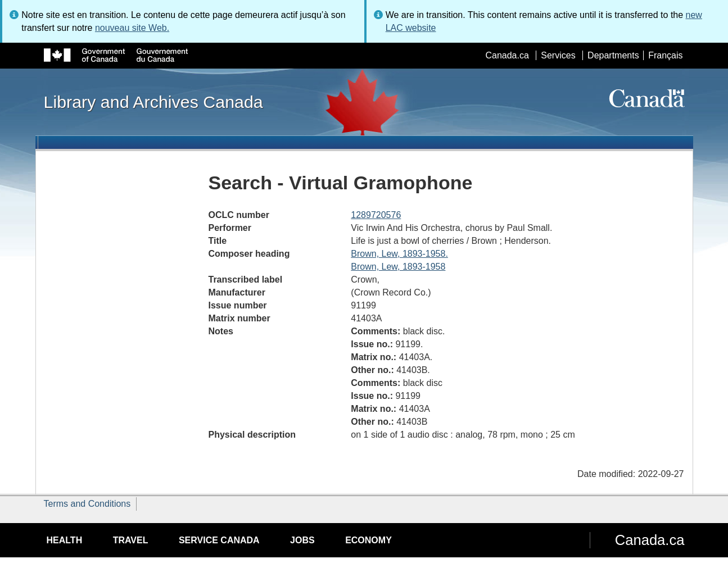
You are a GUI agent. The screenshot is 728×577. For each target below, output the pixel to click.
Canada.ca (507, 55)
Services (558, 55)
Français (665, 55)
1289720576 (376, 215)
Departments (613, 55)
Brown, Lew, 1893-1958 (398, 267)
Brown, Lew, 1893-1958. (399, 254)
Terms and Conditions (87, 504)
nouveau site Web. (132, 28)
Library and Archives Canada (153, 102)
